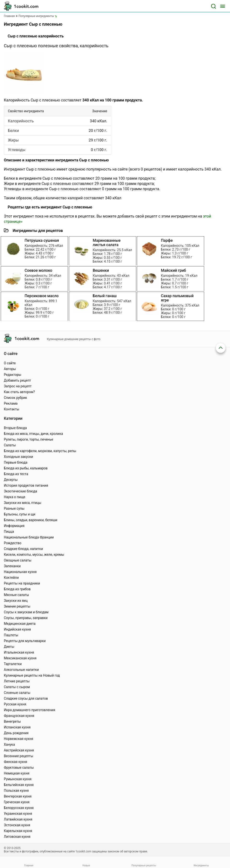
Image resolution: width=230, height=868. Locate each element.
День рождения (16, 733)
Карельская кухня (18, 831)
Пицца (9, 531)
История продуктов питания (26, 485)
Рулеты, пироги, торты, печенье (28, 439)
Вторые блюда (15, 428)
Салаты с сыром (17, 687)
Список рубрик (15, 398)
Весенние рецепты (19, 756)
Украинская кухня (18, 814)
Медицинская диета (20, 624)
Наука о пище (15, 497)
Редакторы (13, 375)
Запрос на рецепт (18, 386)
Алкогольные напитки (21, 670)
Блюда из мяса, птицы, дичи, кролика (33, 434)
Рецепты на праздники (22, 583)
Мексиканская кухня (20, 658)
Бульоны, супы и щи (20, 514)
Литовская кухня (17, 837)
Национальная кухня (20, 572)
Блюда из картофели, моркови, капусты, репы (40, 451)
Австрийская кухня (19, 750)
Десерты (11, 480)
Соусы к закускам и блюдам (26, 612)
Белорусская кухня (19, 808)
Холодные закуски (18, 457)
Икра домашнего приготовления (29, 710)
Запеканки (12, 566)
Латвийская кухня (18, 819)
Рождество (13, 543)
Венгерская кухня (18, 796)
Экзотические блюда (20, 491)
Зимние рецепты (17, 606)
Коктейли (11, 578)
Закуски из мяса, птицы (22, 503)
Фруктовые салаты (19, 768)
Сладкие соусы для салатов (26, 698)
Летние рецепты (17, 681)
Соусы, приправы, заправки (26, 618)
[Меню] (223, 6)
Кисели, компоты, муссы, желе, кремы (34, 555)
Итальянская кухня (19, 652)
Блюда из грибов (17, 589)
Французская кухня (19, 716)
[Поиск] (213, 6)
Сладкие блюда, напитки (23, 549)
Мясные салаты (16, 595)
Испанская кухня (17, 727)
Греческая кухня (17, 802)
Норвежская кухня (18, 739)
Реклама (11, 403)
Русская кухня (15, 704)
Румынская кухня (18, 779)
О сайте (10, 363)
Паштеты (11, 635)
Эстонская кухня (17, 825)
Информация (14, 526)
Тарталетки (13, 664)
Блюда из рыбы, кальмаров (26, 468)
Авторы (10, 369)
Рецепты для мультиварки (25, 641)
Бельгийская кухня (19, 785)
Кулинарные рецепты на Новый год (32, 675)
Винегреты (12, 721)
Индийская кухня (17, 629)
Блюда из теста (16, 474)
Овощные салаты (18, 560)
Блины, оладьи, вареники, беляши (31, 520)
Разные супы (14, 508)
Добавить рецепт (17, 380)
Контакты (11, 409)
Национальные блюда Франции (29, 537)
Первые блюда (16, 462)
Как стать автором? (19, 392)
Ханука (9, 744)
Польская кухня (16, 791)
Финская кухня (16, 762)
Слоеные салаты (17, 693)
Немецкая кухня (17, 773)
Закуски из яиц (16, 601)
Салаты (10, 445)
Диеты (9, 647)
